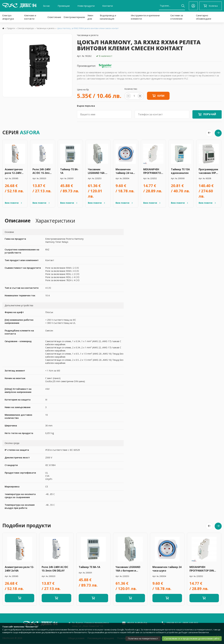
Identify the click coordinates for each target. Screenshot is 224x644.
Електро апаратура (8, 17)
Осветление (54, 17)
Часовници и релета (45, 28)
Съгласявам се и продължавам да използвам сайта (192, 638)
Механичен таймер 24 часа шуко (126, 171)
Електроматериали (74, 17)
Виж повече (14, 203)
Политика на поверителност (143, 638)
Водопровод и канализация (108, 17)
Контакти (108, 6)
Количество (131, 89)
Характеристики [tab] (55, 221)
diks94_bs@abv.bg (137, 623)
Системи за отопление (177, 17)
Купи (158, 96)
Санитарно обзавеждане (204, 17)
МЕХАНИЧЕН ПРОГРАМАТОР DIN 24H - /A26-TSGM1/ (153, 171)
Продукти (11, 28)
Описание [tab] (18, 220)
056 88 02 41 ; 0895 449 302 (182, 623)
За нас (46, 6)
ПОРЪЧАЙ (210, 114)
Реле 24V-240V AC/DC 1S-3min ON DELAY (42, 171)
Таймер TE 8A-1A (69, 171)
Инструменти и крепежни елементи (145, 17)
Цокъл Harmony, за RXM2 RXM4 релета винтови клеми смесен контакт (88, 28)
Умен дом (90, 17)
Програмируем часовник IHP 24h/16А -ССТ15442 (208, 171)
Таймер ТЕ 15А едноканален (180, 171)
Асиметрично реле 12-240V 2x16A (14, 171)
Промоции (64, 6)
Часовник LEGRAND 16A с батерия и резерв (97, 171)
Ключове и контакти (30, 17)
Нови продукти (86, 6)
